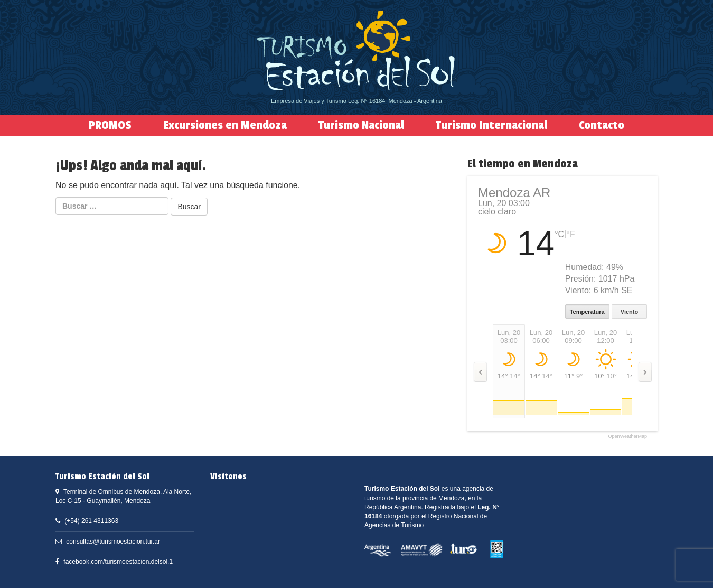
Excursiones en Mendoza (225, 125)
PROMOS (110, 125)
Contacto (602, 125)
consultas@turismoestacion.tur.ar (113, 542)
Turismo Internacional (491, 125)
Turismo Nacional (361, 125)
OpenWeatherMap (628, 437)
